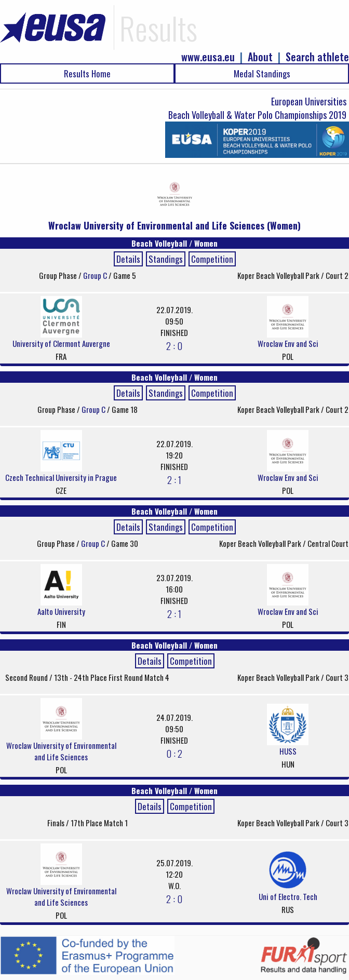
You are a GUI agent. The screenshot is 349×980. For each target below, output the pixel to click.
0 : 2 (174, 753)
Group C (96, 275)
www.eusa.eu (208, 57)
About (260, 57)
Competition (212, 259)
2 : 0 (174, 345)
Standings (166, 259)
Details (128, 259)
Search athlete (317, 57)
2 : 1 (174, 479)
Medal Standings (262, 73)
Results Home (87, 73)
